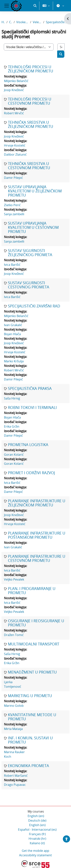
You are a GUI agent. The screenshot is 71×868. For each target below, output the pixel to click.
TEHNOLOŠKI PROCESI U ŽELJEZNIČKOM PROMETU (31, 69)
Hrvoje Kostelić (15, 145)
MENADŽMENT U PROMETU (32, 672)
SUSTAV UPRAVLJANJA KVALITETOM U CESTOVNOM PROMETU (33, 227)
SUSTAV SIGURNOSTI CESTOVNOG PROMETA (29, 285)
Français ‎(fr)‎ (37, 834)
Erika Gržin (12, 426)
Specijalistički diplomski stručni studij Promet (58, 22)
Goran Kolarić (14, 455)
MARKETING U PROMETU (30, 696)
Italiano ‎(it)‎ (37, 843)
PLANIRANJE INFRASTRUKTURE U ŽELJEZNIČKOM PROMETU (37, 503)
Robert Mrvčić (14, 113)
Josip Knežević (14, 90)
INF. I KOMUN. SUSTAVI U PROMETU (30, 740)
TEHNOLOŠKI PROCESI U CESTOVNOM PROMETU (30, 101)
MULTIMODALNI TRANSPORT (34, 644)
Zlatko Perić (12, 205)
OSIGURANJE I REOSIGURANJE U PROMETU (36, 623)
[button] (35, 6)
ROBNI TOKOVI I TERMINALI (32, 408)
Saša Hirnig (12, 398)
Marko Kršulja (14, 361)
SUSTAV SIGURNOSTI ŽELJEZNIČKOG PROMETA (30, 253)
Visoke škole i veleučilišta (22, 22)
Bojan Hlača (12, 334)
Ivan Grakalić (13, 325)
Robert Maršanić (16, 776)
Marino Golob (14, 706)
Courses (11, 22)
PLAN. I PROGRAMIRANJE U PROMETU (32, 591)
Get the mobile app (35, 851)
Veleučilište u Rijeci (37, 22)
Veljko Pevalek (14, 579)
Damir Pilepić (13, 178)
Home (3, 22)
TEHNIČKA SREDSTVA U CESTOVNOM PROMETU (29, 166)
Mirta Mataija (13, 729)
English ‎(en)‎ (36, 816)
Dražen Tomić (14, 635)
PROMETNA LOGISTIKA (28, 445)
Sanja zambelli (14, 214)
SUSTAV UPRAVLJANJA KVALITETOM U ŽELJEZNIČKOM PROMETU (35, 191)
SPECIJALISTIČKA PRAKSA (30, 389)
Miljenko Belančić (16, 81)
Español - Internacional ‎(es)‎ (37, 830)
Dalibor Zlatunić (15, 154)
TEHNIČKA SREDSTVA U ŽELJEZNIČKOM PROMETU (31, 124)
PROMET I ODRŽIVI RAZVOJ (31, 473)
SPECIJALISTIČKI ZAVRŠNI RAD (34, 306)
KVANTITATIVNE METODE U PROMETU (32, 717)
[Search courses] (61, 47)
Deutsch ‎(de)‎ (37, 820)
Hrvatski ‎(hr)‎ (37, 839)
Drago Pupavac (15, 785)
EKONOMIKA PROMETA (28, 766)
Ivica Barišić (12, 265)
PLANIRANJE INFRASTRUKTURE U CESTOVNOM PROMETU (37, 558)
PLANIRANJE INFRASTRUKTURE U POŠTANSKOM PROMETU (37, 535)
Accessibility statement (35, 855)
